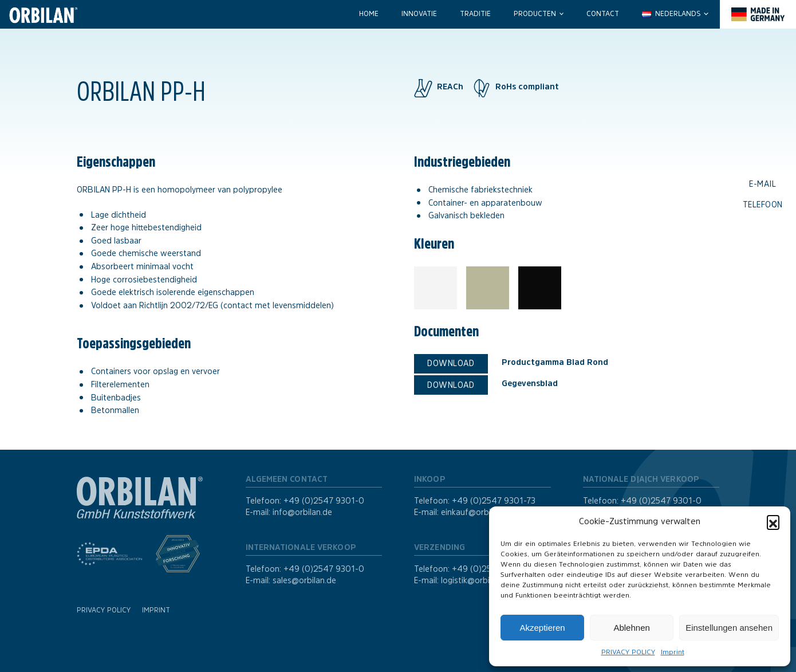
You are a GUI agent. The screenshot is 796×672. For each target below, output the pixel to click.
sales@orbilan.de (304, 580)
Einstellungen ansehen (729, 628)
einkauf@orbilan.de (477, 512)
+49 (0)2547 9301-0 (324, 501)
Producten (535, 14)
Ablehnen (631, 628)
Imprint (673, 652)
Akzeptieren (542, 628)
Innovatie (419, 14)
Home (369, 14)
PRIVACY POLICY (628, 652)
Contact (603, 14)
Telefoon (763, 205)
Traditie (475, 14)
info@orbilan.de (302, 512)
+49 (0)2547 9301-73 (494, 501)
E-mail (762, 184)
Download (451, 363)
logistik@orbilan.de (476, 580)
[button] (773, 521)
